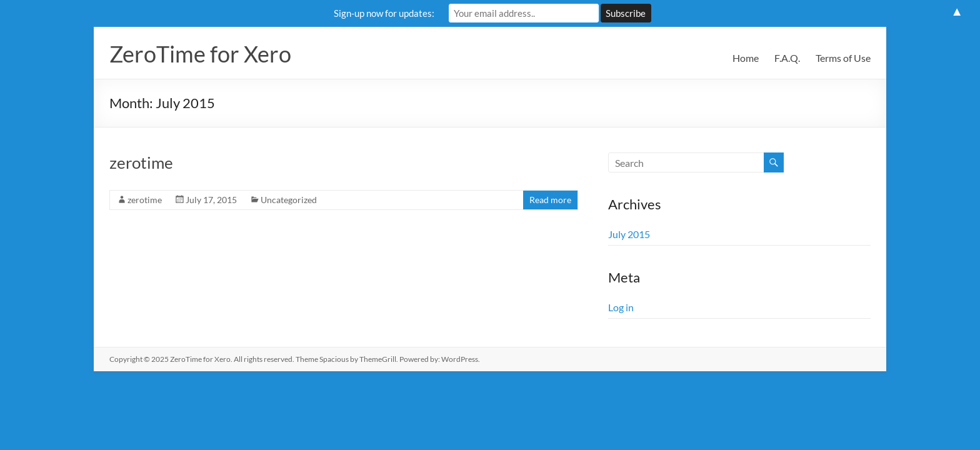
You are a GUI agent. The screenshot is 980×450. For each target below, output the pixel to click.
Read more (550, 200)
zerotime (141, 162)
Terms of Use (843, 58)
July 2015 (629, 234)
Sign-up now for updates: (384, 13)
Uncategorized (289, 200)
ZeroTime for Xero (200, 54)
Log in (621, 307)
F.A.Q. (787, 58)
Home (746, 58)
